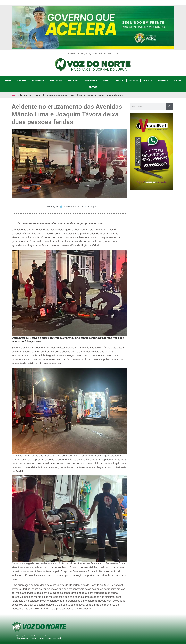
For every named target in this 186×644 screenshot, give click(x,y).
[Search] (170, 106)
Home (8, 80)
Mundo (133, 80)
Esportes (73, 80)
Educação (56, 80)
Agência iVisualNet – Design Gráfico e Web (46, 638)
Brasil (120, 80)
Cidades (22, 80)
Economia (38, 80)
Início (14, 95)
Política (163, 80)
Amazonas (91, 80)
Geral (107, 80)
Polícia (148, 80)
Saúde (177, 80)
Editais (93, 87)
